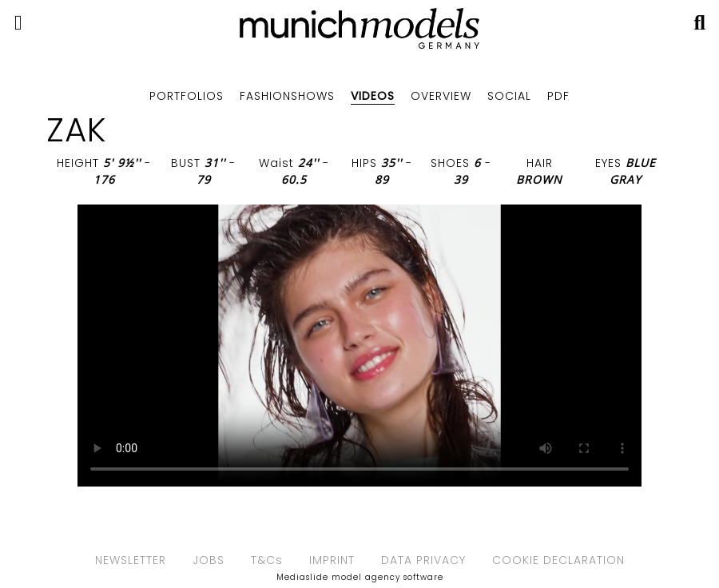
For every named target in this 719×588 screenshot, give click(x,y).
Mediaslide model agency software (360, 577)
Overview (441, 96)
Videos (373, 96)
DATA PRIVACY (423, 560)
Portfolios (187, 96)
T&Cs (267, 560)
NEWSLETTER (131, 560)
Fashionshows (287, 96)
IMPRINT (332, 560)
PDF (558, 96)
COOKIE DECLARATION (558, 560)
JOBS (209, 560)
